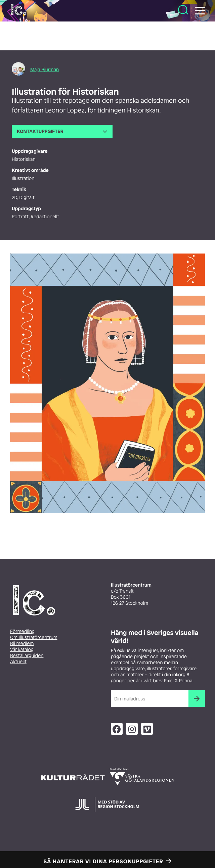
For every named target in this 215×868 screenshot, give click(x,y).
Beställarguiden (27, 656)
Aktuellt (18, 662)
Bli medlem (22, 644)
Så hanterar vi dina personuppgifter (103, 861)
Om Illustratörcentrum (34, 637)
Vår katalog (22, 650)
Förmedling (22, 631)
